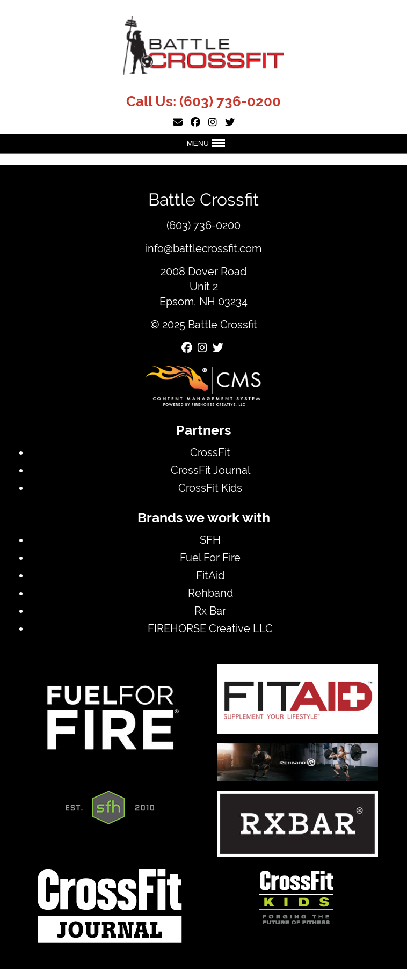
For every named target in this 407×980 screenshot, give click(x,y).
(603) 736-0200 (230, 101)
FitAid (210, 575)
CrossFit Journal (210, 470)
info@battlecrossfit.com (203, 248)
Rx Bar (210, 610)
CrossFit (210, 452)
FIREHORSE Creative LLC (210, 628)
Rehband (210, 593)
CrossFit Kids (210, 488)
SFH (210, 540)
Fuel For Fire (210, 557)
